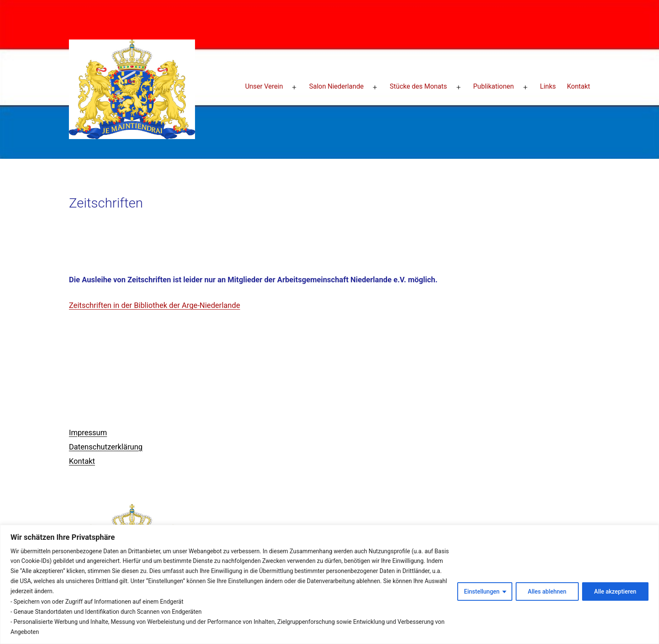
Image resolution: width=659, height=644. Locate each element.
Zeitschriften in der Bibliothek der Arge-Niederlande (154, 305)
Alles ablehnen (547, 591)
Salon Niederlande (336, 86)
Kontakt (579, 86)
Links (548, 86)
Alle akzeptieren (615, 591)
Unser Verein (264, 86)
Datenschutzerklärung (106, 447)
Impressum (88, 432)
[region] (329, 584)
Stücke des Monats (418, 86)
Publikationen (494, 86)
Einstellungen (482, 591)
